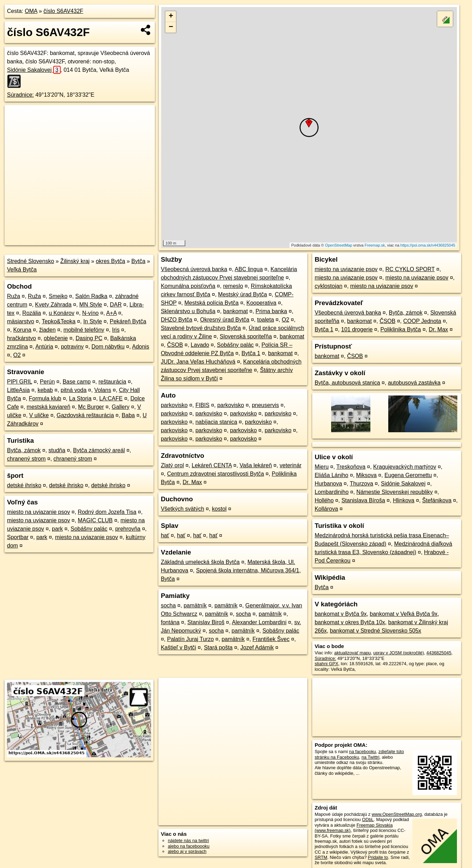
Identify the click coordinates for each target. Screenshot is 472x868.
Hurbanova (328, 484)
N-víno (90, 313)
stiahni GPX (327, 664)
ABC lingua (249, 269)
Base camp (77, 382)
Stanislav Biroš (206, 622)
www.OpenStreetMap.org (397, 814)
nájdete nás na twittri (188, 841)
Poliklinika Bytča (401, 329)
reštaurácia (112, 382)
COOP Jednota (422, 321)
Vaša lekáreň (256, 465)
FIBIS (203, 405)
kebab (45, 390)
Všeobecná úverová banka (194, 269)
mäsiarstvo (20, 321)
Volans (103, 390)
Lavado (200, 345)
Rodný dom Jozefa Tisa (107, 512)
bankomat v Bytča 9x (341, 614)
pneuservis (265, 405)
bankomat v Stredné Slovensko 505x (375, 631)
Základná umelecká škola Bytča (200, 562)
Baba (128, 415)
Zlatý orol (172, 465)
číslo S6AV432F (63, 11)
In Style (93, 321)
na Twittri (371, 757)
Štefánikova (437, 500)
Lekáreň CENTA (212, 465)
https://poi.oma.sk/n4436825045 (428, 245)
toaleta (266, 320)
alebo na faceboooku (189, 846)
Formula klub (45, 398)
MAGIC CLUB (95, 520)
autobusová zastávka (414, 383)
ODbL (368, 819)
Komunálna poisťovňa (188, 286)
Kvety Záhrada (53, 305)
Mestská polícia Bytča (211, 303)
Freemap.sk (375, 245)
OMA (31, 11)
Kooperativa (261, 303)
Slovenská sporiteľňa (246, 336)
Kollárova (326, 509)
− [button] (171, 27)
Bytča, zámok (24, 450)
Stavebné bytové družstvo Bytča (201, 328)
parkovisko (174, 405)
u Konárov (61, 313)
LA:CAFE (111, 398)
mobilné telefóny (84, 330)
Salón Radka (91, 296)
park (57, 529)
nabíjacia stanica (216, 422)
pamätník (195, 605)
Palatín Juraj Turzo (190, 639)
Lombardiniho (332, 492)
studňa (57, 450)
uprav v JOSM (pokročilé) (398, 653)
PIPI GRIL (19, 382)
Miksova (366, 475)
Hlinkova (403, 500)
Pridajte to (378, 857)
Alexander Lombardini (259, 622)
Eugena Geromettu (408, 475)
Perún (47, 382)
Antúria (44, 347)
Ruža (13, 296)
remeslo (233, 286)
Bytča (138, 261)
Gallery (121, 407)
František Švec (271, 639)
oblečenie (56, 338)
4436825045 (439, 653)
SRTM (321, 857)
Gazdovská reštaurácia (85, 415)
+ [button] (171, 16)
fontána (170, 622)
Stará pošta (218, 647)
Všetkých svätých (183, 509)
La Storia (80, 398)
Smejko (58, 296)
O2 (17, 355)
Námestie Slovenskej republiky (395, 492)
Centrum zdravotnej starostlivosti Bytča (216, 474)
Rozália (32, 313)
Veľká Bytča (22, 270)
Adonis (141, 347)
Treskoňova (351, 467)
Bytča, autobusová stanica (347, 383)
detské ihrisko (24, 485)
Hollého (324, 500)
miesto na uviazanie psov (39, 512)
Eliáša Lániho (331, 475)
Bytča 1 (251, 353)
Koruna (22, 330)
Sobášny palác (89, 529)
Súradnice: (20, 95)
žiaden (47, 330)
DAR (116, 305)
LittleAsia (18, 390)
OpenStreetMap (338, 245)
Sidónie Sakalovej (34, 70)
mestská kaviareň (49, 407)
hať (165, 535)
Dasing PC (89, 338)
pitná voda (74, 390)
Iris (116, 330)
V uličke (39, 415)
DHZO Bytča (177, 320)
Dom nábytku (108, 347)
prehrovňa (128, 529)
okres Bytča (110, 261)
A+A (111, 313)
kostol (219, 509)
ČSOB (175, 345)
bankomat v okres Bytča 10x (350, 622)
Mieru (322, 467)
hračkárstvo (22, 338)
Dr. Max (192, 482)
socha (168, 605)
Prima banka (271, 311)
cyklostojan (329, 286)
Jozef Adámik (257, 647)
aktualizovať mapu (353, 653)
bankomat (235, 311)
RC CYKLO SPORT (410, 269)
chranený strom (26, 459)
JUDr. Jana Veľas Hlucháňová (198, 362)
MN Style (91, 305)
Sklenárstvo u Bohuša (188, 311)
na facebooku (362, 752)
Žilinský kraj (75, 261)
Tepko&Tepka (59, 321)
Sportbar (18, 537)
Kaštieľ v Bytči (179, 647)
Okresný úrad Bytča (225, 320)
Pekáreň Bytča (128, 321)
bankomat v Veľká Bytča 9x (403, 614)
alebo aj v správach (187, 851)
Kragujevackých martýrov (405, 467)
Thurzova (361, 484)
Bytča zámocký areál (99, 450)
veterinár (290, 465)
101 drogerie (357, 329)
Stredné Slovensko (30, 261)
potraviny (72, 347)
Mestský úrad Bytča (242, 294)
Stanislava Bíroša (363, 500)
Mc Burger (91, 407)
